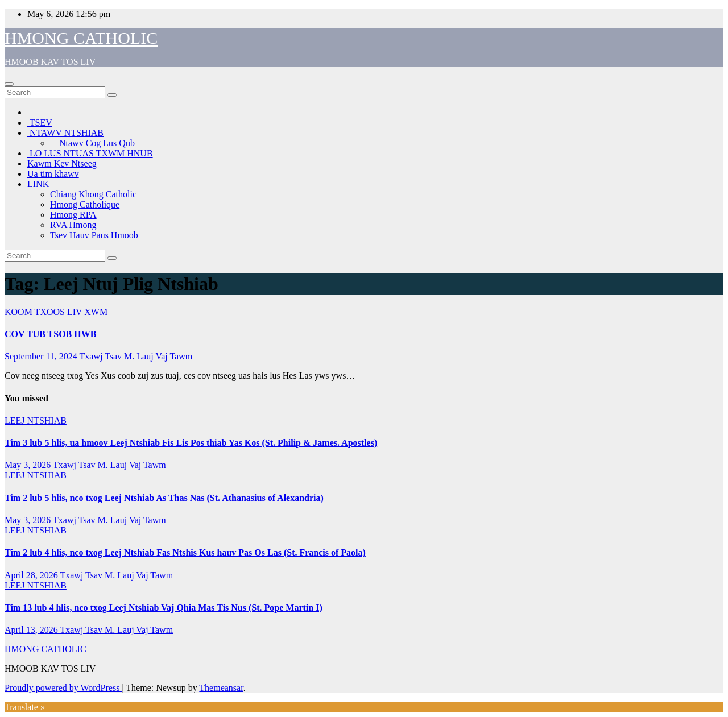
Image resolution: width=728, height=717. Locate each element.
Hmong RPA (73, 215)
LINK (38, 184)
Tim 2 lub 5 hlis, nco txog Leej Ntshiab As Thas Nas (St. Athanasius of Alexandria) (164, 498)
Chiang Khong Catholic (93, 194)
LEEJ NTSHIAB (36, 420)
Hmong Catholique (85, 204)
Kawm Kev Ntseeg (62, 163)
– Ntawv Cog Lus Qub (92, 143)
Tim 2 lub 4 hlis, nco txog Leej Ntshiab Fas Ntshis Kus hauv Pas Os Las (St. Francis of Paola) (185, 552)
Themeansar (221, 688)
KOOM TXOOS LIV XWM (56, 312)
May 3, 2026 (29, 465)
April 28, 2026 (32, 575)
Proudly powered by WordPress (63, 688)
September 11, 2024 (42, 356)
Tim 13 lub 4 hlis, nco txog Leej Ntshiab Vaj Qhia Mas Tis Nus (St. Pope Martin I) (164, 608)
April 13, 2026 (32, 630)
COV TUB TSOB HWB (50, 334)
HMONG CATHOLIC (81, 38)
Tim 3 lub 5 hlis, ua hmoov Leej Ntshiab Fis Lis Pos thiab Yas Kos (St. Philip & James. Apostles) (191, 443)
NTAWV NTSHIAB (65, 133)
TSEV (40, 123)
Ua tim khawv (53, 174)
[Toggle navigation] (9, 84)
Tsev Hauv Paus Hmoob (94, 235)
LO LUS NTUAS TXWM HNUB (90, 153)
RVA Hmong (73, 225)
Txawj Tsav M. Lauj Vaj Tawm (136, 356)
